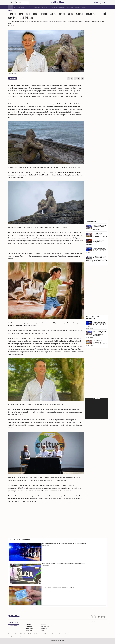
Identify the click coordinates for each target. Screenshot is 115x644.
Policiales (37, 7)
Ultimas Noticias (14, 622)
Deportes (44, 7)
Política (29, 7)
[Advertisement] (46, 518)
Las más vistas (14, 626)
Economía (17, 7)
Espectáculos (53, 7)
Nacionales (62, 7)
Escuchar (13, 78)
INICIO (11, 7)
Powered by (57, 640)
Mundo (23, 7)
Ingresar (103, 2)
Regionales (70, 7)
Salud (84, 7)
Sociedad (78, 7)
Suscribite (96, 2)
